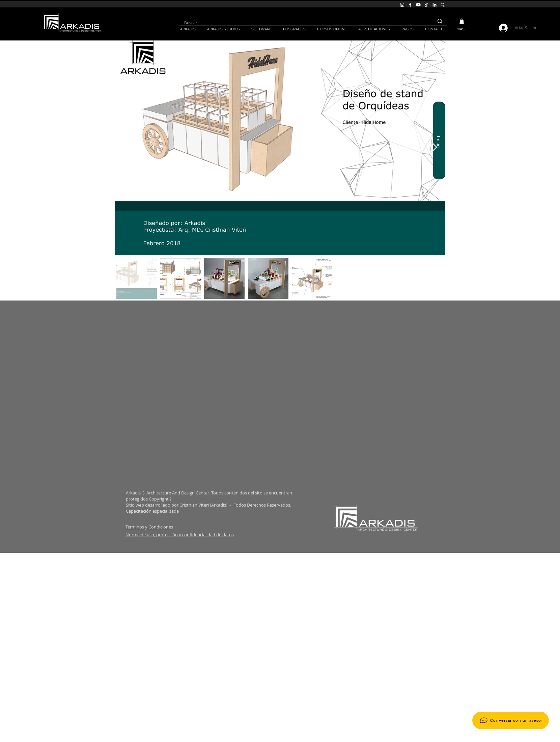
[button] (462, 21)
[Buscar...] (301, 23)
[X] (443, 5)
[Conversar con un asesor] (511, 720)
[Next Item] (434, 148)
